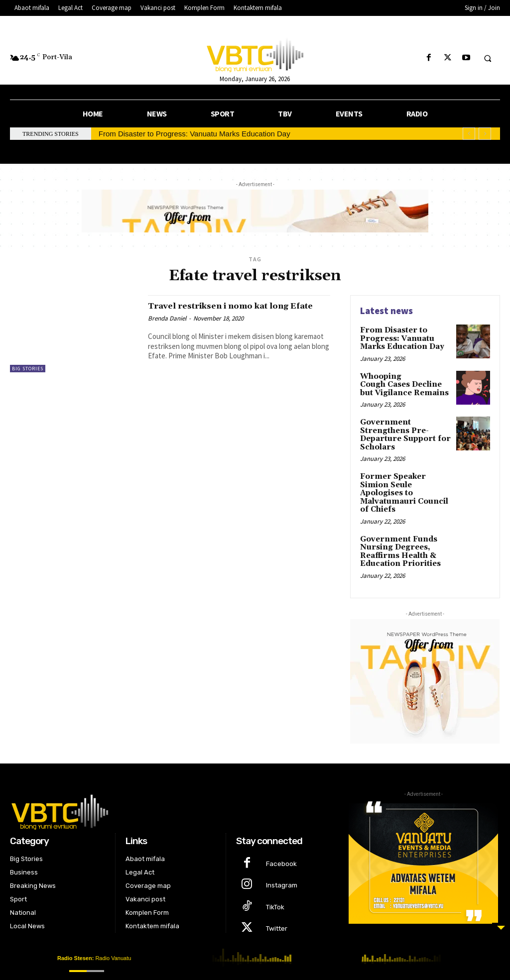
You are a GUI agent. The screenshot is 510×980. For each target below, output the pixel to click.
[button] (488, 58)
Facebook (280, 845)
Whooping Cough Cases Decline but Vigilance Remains (404, 382)
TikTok (274, 885)
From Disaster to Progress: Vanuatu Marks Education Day (194, 134)
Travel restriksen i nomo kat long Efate (232, 311)
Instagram (280, 865)
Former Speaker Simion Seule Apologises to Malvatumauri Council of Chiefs (404, 482)
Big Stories (28, 369)
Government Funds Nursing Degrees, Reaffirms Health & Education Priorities (398, 535)
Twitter (275, 906)
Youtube (278, 926)
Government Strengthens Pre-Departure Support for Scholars (402, 431)
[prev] (469, 134)
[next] (485, 134)
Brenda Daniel (167, 329)
